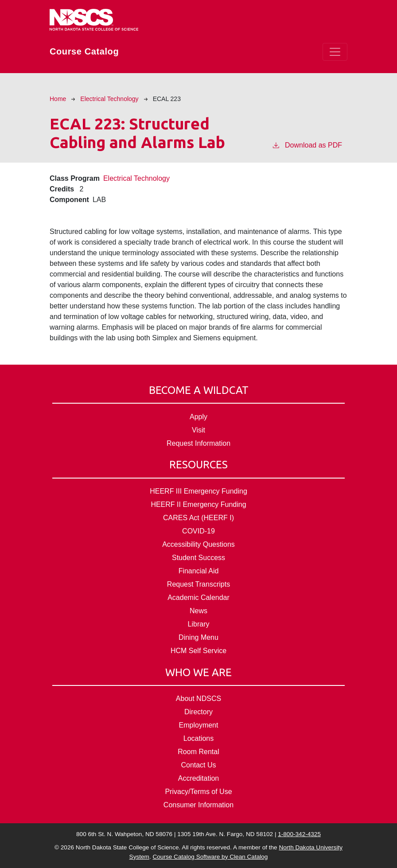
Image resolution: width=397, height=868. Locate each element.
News (198, 611)
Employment (199, 725)
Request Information (198, 443)
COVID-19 (198, 531)
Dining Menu (198, 637)
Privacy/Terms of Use (198, 792)
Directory (198, 712)
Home (58, 99)
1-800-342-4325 (299, 834)
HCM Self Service (198, 651)
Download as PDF (307, 144)
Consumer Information (198, 805)
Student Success (198, 558)
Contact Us (198, 765)
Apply (198, 417)
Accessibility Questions (198, 544)
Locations (199, 738)
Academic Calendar (198, 597)
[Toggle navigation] (335, 52)
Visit (198, 430)
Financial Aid (199, 571)
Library (199, 624)
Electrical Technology (109, 99)
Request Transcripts (198, 584)
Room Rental (198, 752)
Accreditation (199, 778)
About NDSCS (198, 699)
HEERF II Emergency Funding (198, 504)
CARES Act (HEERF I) (198, 518)
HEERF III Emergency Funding (198, 491)
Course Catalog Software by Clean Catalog (210, 857)
